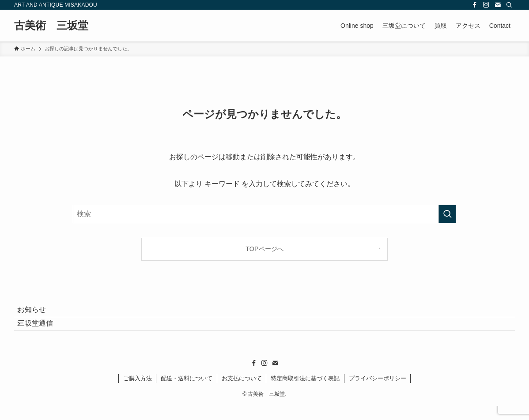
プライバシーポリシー (378, 392)
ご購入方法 (138, 392)
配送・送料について (187, 392)
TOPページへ (264, 249)
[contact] (498, 5)
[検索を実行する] (447, 214)
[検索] (509, 5)
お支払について (242, 392)
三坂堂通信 (42, 334)
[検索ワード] (264, 214)
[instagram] (486, 5)
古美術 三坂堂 (51, 26)
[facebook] (475, 5)
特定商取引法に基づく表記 (305, 392)
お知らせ (39, 313)
